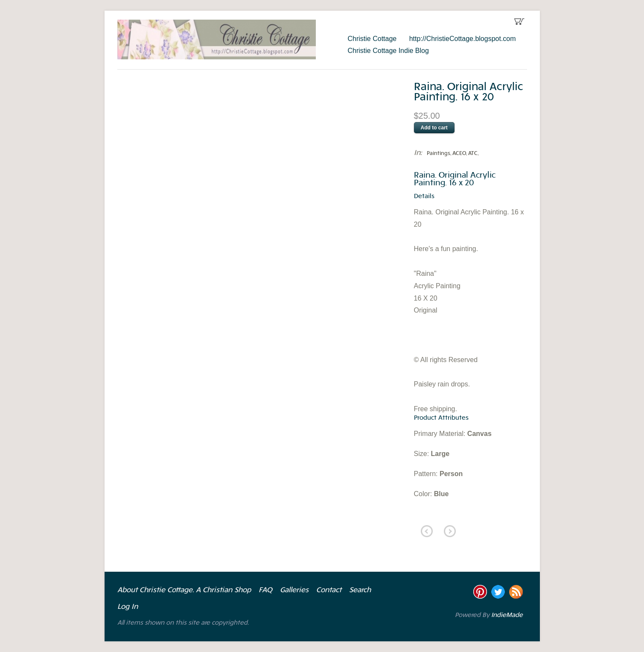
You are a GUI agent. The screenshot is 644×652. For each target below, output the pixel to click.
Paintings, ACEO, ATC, (453, 154)
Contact (329, 591)
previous (427, 531)
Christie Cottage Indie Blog (388, 51)
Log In (128, 607)
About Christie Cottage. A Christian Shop (184, 591)
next (450, 531)
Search (360, 591)
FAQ (265, 591)
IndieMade (507, 615)
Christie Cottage (372, 39)
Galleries (294, 591)
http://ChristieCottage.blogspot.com (463, 39)
